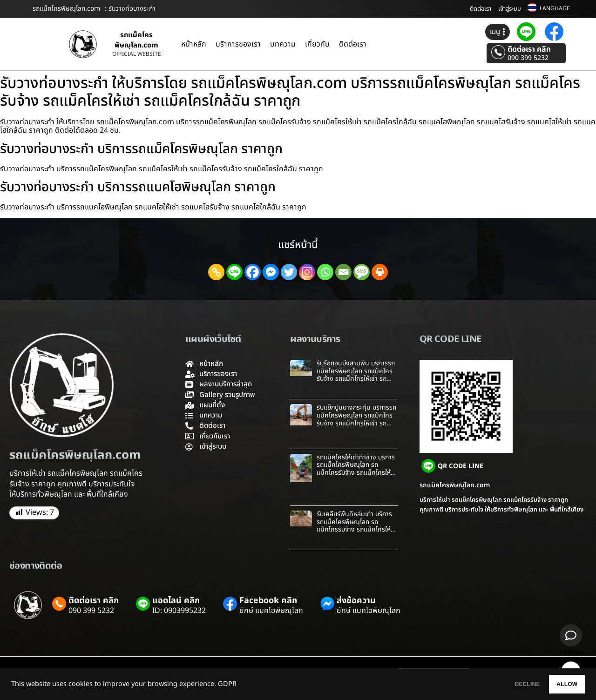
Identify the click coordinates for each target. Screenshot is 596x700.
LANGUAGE (555, 8)
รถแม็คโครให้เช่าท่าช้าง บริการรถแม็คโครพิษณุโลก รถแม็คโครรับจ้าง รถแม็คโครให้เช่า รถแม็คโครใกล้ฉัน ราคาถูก (356, 469)
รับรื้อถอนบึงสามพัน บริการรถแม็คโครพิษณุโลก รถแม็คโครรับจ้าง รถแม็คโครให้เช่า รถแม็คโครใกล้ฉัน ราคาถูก (356, 375)
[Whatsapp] (325, 272)
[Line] (234, 272)
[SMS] (362, 272)
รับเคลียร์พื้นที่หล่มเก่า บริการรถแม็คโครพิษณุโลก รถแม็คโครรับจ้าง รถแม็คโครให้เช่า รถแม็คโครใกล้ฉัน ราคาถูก (356, 526)
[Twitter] (289, 272)
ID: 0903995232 (179, 611)
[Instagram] (307, 272)
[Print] (380, 272)
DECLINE (501, 684)
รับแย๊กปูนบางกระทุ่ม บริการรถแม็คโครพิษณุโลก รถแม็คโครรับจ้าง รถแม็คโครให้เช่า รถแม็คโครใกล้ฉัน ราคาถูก (356, 419)
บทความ (283, 44)
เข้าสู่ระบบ (510, 9)
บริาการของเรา (238, 44)
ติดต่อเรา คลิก (529, 49)
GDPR (227, 684)
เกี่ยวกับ (317, 44)
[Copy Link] (216, 272)
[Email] (343, 272)
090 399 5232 (528, 58)
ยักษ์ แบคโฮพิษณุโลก (271, 611)
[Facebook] (253, 272)
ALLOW (558, 684)
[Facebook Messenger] (271, 272)
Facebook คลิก (268, 601)
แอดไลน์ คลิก (176, 601)
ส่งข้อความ (356, 601)
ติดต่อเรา (481, 9)
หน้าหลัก (194, 44)
